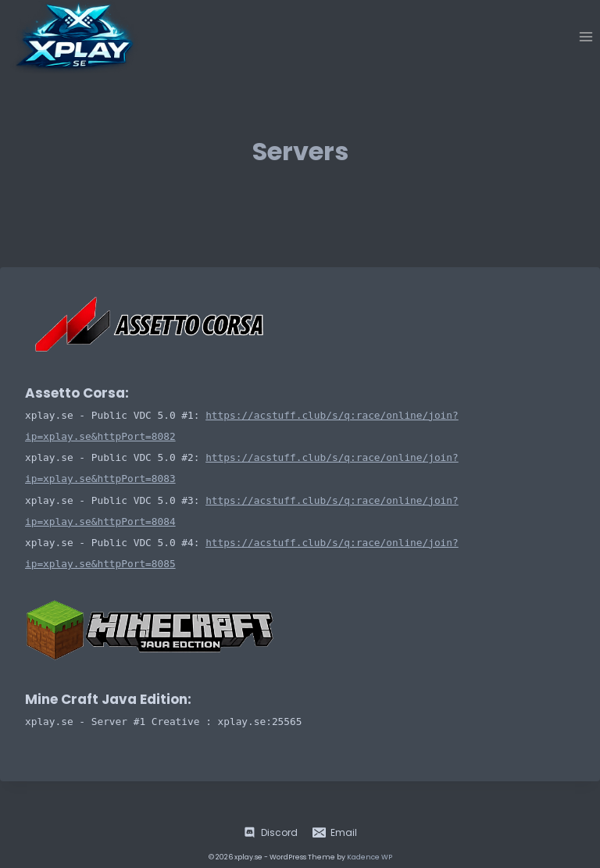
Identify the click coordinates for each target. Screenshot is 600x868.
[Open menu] (586, 36)
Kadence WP (370, 857)
